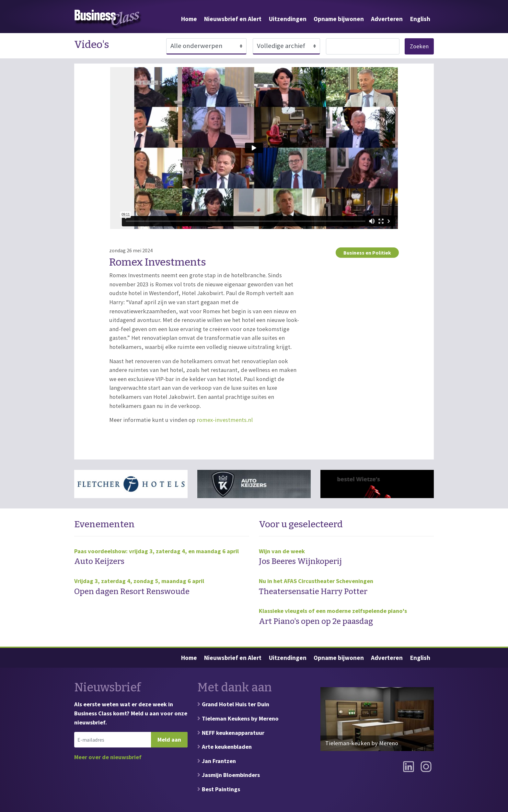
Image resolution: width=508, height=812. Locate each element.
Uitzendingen (288, 19)
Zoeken (419, 46)
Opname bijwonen (339, 19)
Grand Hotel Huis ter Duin (236, 704)
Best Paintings (221, 789)
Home (189, 19)
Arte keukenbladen (227, 747)
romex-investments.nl (225, 420)
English (420, 19)
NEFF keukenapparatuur (233, 733)
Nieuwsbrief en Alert (233, 19)
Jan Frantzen (219, 761)
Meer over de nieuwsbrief (108, 757)
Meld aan (169, 740)
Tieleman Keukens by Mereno (240, 718)
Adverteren (387, 19)
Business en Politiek (367, 253)
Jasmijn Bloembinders (231, 775)
